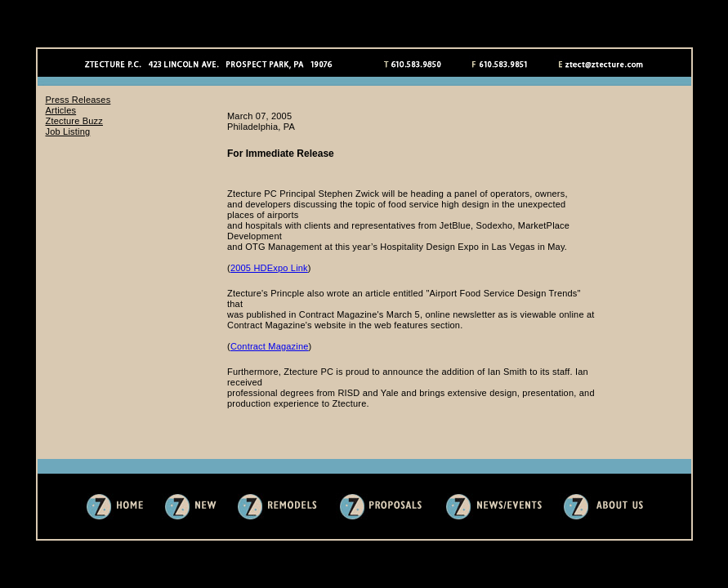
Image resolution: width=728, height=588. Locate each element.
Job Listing (68, 131)
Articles (61, 110)
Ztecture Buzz (74, 121)
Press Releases (78, 100)
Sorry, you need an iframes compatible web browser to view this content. (455, 268)
